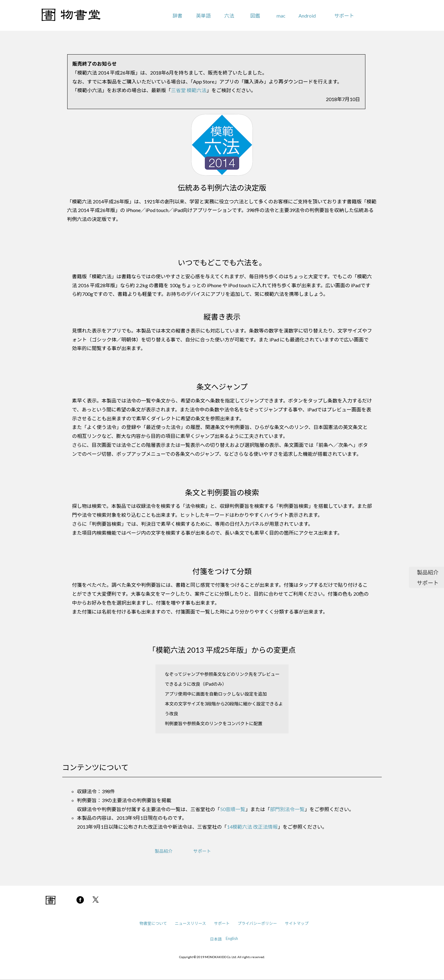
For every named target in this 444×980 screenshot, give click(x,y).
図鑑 (255, 16)
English (232, 938)
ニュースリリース (190, 923)
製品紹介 (428, 572)
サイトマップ (297, 923)
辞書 (177, 16)
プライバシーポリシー (257, 923)
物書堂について (153, 923)
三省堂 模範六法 (189, 90)
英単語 (203, 16)
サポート (344, 16)
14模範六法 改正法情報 (252, 827)
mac (281, 16)
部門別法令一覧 (287, 809)
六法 (229, 16)
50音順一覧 (233, 809)
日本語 (216, 939)
